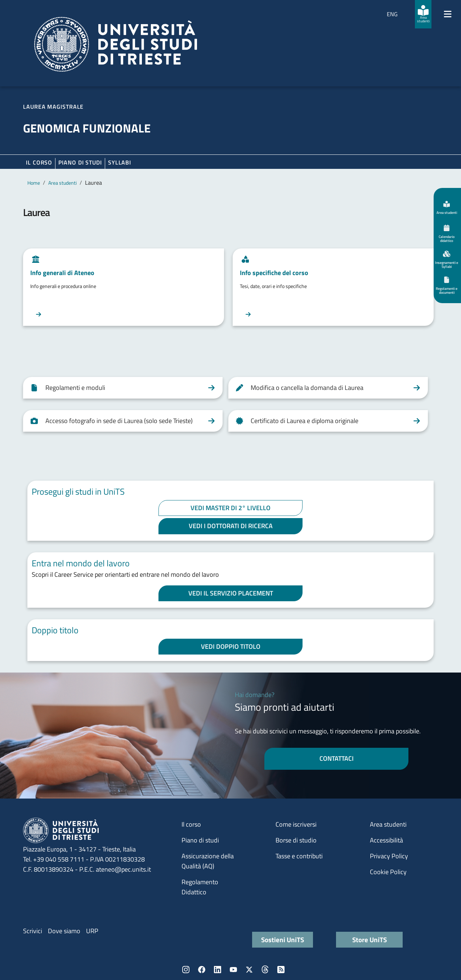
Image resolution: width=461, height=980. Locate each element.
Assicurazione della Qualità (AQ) (208, 861)
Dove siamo (64, 931)
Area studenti (62, 183)
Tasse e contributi (299, 856)
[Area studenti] (423, 14)
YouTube (233, 970)
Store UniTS (370, 939)
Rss (281, 970)
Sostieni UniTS (283, 939)
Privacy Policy (389, 856)
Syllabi (120, 162)
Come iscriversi (296, 824)
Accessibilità (386, 840)
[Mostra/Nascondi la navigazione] (448, 14)
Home (34, 183)
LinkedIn (218, 970)
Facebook (202, 970)
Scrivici (33, 931)
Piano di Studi (80, 162)
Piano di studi (200, 840)
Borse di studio (296, 840)
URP (92, 931)
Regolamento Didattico (200, 887)
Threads (265, 970)
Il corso (39, 162)
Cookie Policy (388, 872)
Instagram (186, 970)
